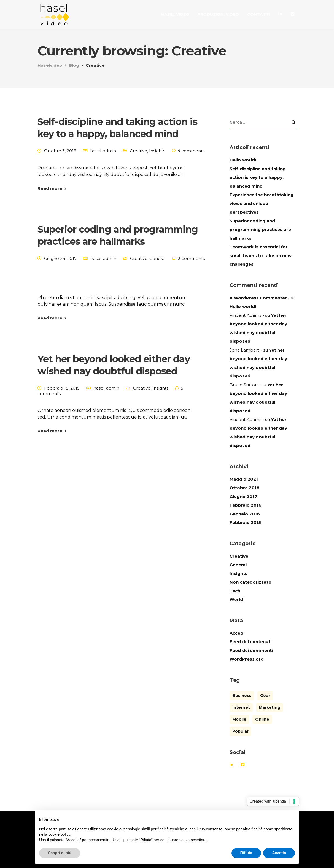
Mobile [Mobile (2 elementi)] (239, 719)
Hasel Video (175, 14)
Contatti (259, 14)
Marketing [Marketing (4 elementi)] (270, 707)
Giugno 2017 (243, 496)
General (157, 258)
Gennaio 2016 (245, 514)
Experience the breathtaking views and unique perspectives (262, 203)
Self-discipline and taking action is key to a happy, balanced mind (258, 177)
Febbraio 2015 (245, 522)
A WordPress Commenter (258, 298)
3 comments (191, 258)
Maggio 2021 (244, 479)
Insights (157, 151)
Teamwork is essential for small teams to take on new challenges (261, 255)
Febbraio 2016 (246, 505)
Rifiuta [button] (246, 853)
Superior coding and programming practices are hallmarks (260, 230)
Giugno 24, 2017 (60, 258)
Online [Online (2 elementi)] (262, 719)
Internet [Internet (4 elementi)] (241, 707)
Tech (235, 591)
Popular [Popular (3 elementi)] (240, 731)
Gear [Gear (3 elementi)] (265, 696)
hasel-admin (103, 151)
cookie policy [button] (59, 834)
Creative (138, 151)
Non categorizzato (250, 582)
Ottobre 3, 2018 (60, 151)
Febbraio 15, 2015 (62, 388)
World (236, 599)
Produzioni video (218, 14)
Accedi (237, 633)
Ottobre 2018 (245, 488)
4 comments (191, 151)
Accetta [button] (279, 853)
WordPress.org (247, 659)
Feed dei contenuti (250, 642)
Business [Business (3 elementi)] (242, 696)
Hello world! (243, 160)
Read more (50, 188)
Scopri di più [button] (60, 853)
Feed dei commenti (251, 650)
